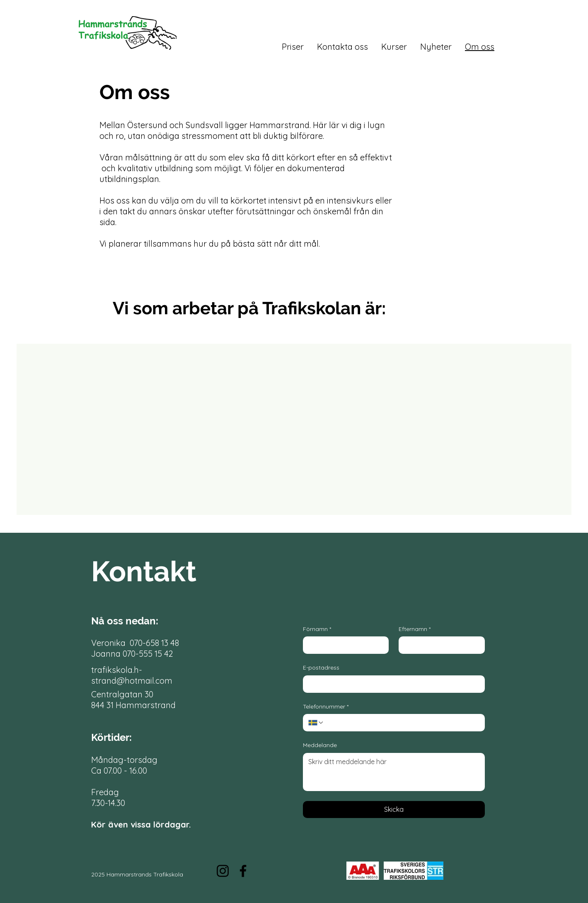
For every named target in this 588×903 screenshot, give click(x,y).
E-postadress (321, 668)
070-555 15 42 (148, 654)
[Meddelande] (394, 772)
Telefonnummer (326, 707)
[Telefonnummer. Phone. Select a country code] (316, 723)
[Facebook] (243, 871)
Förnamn (317, 629)
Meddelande (320, 745)
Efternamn (415, 629)
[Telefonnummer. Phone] (402, 723)
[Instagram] (223, 871)
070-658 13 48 (154, 643)
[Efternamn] (439, 645)
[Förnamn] (344, 645)
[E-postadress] (391, 684)
